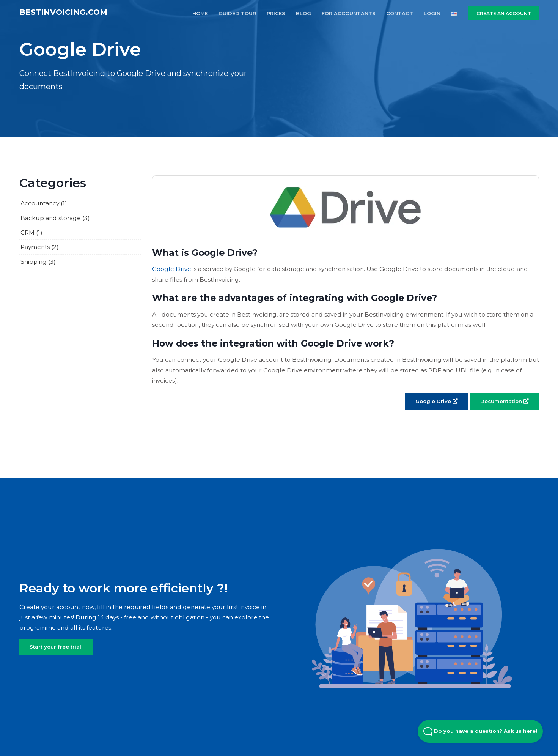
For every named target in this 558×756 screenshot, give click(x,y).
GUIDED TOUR (237, 13)
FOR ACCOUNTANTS (349, 13)
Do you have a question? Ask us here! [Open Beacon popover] (480, 731)
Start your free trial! (56, 647)
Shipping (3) (38, 262)
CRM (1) (31, 232)
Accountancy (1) (44, 203)
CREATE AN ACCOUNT (504, 13)
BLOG (303, 13)
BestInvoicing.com (63, 12)
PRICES (276, 13)
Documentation (504, 401)
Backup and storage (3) (55, 218)
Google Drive (172, 269)
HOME (200, 13)
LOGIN (432, 13)
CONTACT (400, 13)
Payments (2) (40, 247)
